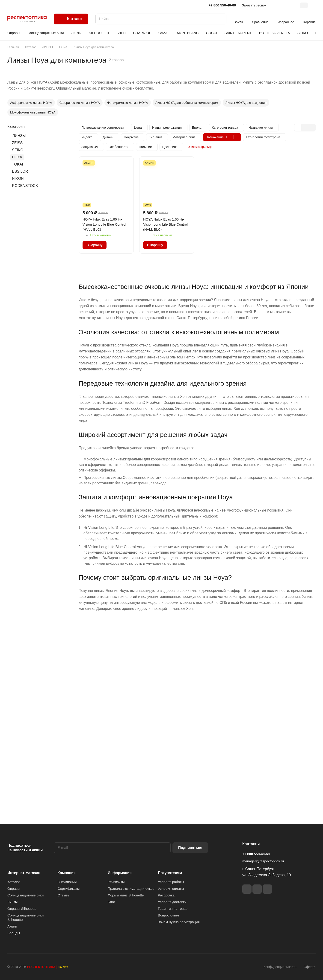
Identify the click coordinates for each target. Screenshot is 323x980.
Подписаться (190, 848)
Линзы (12, 902)
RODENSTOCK (25, 186)
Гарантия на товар (173, 909)
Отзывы (64, 895)
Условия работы (171, 882)
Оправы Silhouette (22, 909)
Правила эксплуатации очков (131, 888)
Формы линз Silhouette (126, 895)
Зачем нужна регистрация (179, 922)
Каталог (14, 882)
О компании (67, 882)
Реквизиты (116, 882)
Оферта (310, 967)
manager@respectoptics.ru (263, 861)
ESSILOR (20, 171)
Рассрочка (166, 895)
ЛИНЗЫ (19, 136)
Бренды (14, 933)
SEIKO (18, 150)
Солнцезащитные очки (25, 895)
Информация (120, 873)
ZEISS (17, 143)
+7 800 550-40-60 (222, 5)
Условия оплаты (171, 888)
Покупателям (170, 873)
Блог (111, 902)
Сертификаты (69, 888)
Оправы (14, 888)
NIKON (18, 179)
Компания (67, 873)
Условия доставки (172, 902)
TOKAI (18, 164)
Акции (12, 926)
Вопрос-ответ (169, 915)
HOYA (17, 157)
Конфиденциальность (280, 967)
